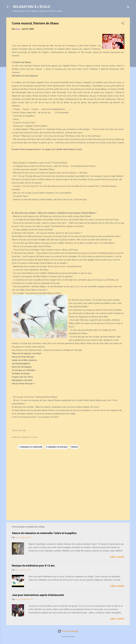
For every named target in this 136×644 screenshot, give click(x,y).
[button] (123, 24)
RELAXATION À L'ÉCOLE (31, 7)
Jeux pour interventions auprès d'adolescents (38, 595)
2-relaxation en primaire (57, 447)
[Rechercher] (128, 8)
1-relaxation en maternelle (30, 447)
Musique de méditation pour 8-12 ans (33, 566)
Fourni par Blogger (68, 631)
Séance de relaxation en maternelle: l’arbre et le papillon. (44, 533)
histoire (75, 447)
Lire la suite (117, 557)
